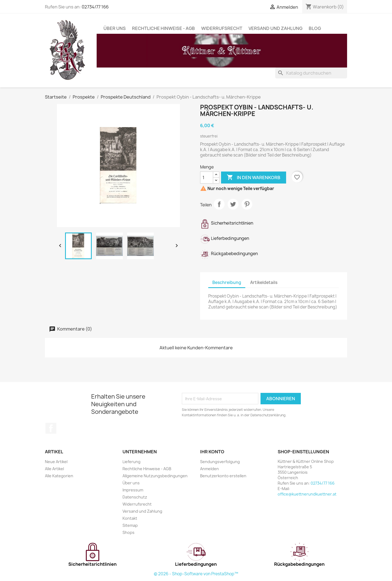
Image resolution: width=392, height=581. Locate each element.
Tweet (233, 204)
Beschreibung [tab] (227, 282)
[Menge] (207, 178)
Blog (315, 28)
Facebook (51, 428)
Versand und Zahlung (275, 28)
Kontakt (130, 518)
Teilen (219, 204)
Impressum (133, 490)
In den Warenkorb (254, 178)
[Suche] (311, 73)
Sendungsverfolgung (220, 462)
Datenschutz (135, 497)
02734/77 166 (95, 7)
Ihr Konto (212, 452)
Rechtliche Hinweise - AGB (163, 28)
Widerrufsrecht (222, 28)
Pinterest (247, 204)
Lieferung (131, 462)
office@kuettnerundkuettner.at (307, 494)
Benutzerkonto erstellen (223, 476)
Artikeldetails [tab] (264, 282)
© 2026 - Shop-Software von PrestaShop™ (196, 574)
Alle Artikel (54, 469)
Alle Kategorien (59, 476)
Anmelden (209, 469)
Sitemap (130, 525)
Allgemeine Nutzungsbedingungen (155, 476)
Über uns (115, 28)
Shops (128, 532)
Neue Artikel (56, 462)
